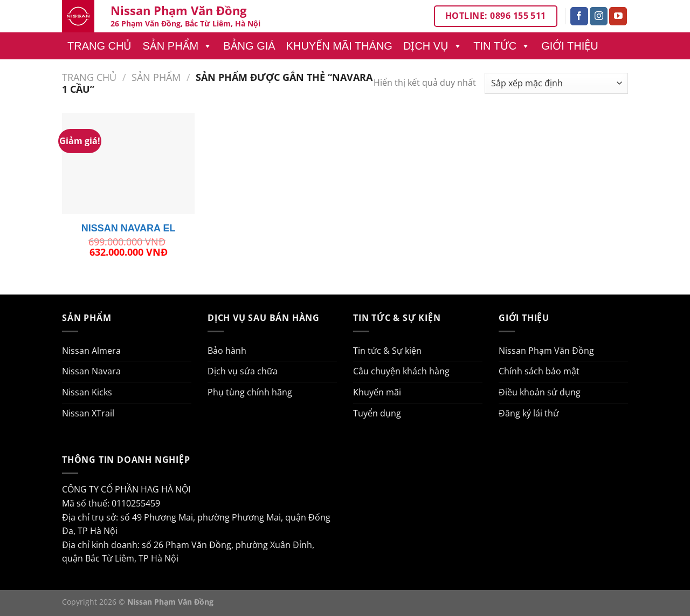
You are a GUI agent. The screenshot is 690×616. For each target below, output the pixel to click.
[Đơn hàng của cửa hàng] (556, 83)
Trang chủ (99, 46)
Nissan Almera (91, 351)
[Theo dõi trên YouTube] (618, 16)
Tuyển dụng (377, 413)
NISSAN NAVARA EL (129, 228)
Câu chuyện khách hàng (401, 371)
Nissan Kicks (87, 392)
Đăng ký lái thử (529, 413)
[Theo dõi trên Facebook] (579, 16)
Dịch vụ (433, 46)
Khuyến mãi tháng (339, 46)
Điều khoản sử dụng (540, 392)
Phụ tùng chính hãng (250, 392)
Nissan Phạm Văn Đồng (546, 351)
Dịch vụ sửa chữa (243, 371)
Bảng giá (249, 46)
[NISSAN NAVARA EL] (129, 163)
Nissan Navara (91, 371)
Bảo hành (227, 351)
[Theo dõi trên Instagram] (599, 16)
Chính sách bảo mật (539, 371)
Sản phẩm (177, 46)
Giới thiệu (570, 46)
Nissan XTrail (88, 413)
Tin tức (502, 46)
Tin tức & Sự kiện (387, 351)
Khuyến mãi (377, 392)
